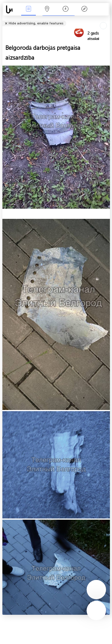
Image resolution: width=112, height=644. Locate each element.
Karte (47, 9)
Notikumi (28, 9)
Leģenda (84, 9)
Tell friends (107, 20)
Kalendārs (66, 9)
